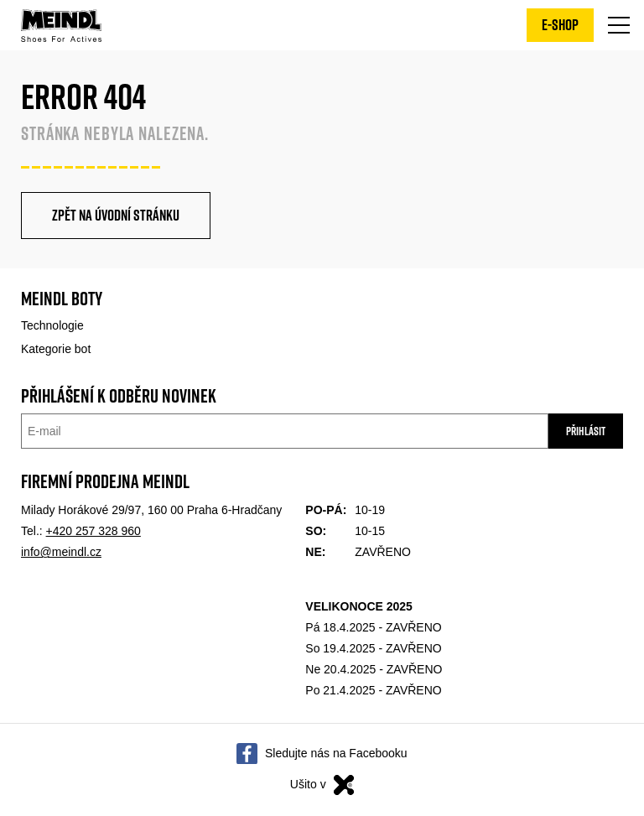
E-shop (560, 25)
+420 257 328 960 (93, 531)
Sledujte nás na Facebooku (336, 754)
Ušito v (322, 785)
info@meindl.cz (61, 552)
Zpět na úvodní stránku (116, 215)
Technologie (52, 325)
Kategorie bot (56, 349)
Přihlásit (586, 431)
